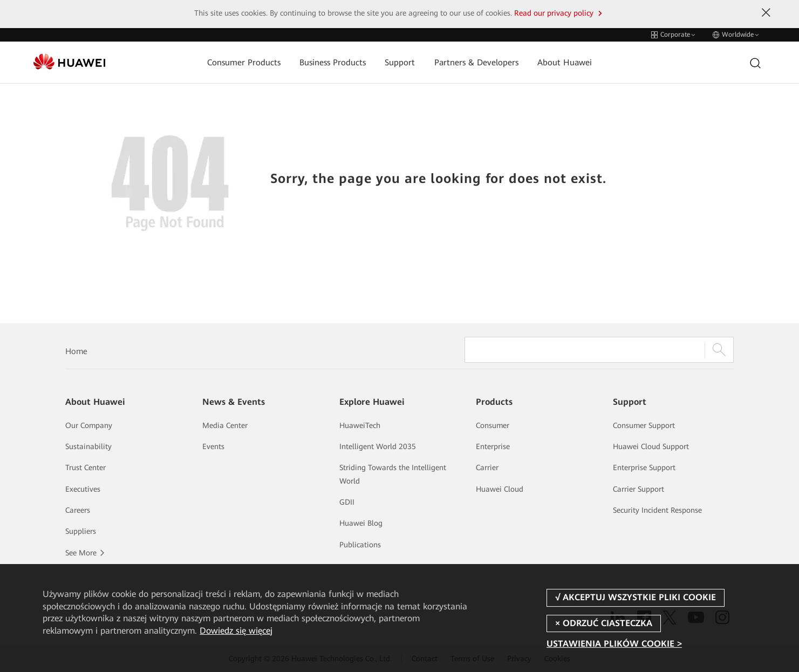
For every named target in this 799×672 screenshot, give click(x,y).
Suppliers (81, 531)
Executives (83, 489)
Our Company (89, 425)
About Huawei (565, 63)
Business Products (333, 63)
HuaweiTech (360, 425)
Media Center (225, 425)
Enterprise (493, 446)
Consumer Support (644, 425)
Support (400, 63)
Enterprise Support (644, 467)
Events (213, 446)
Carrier (487, 467)
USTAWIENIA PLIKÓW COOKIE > (614, 644)
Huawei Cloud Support (651, 446)
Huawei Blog (361, 523)
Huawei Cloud (500, 489)
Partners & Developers (476, 63)
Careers (78, 510)
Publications (360, 545)
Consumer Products (244, 63)
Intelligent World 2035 (378, 446)
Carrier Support (638, 489)
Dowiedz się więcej (236, 631)
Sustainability (88, 446)
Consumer (493, 425)
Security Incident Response (657, 510)
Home (76, 351)
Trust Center (86, 467)
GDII (347, 502)
